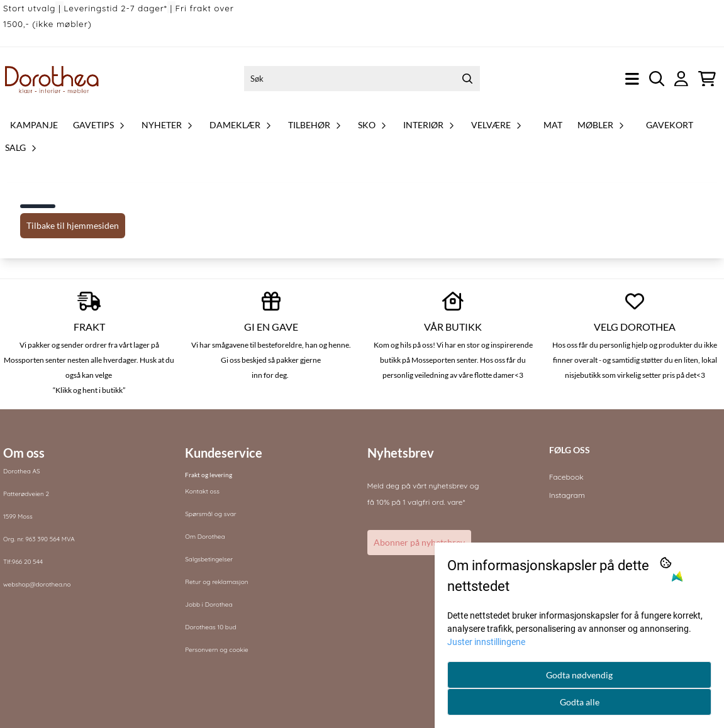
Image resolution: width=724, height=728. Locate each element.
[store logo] (52, 79)
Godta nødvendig (579, 675)
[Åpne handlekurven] (707, 79)
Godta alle (580, 702)
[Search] (467, 79)
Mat (553, 125)
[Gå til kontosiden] (681, 79)
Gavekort (670, 125)
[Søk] (362, 79)
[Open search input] (657, 79)
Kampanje (34, 125)
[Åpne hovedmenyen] (632, 79)
